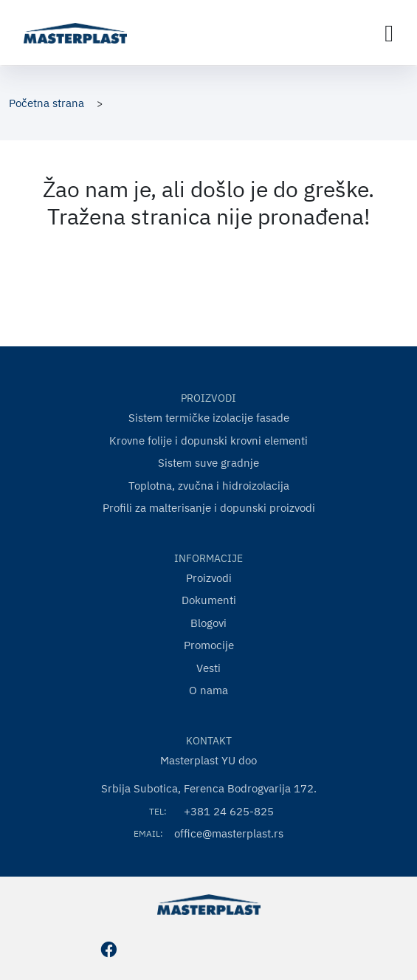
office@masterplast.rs (229, 833)
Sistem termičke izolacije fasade (209, 418)
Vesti (208, 668)
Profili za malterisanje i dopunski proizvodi (209, 508)
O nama (208, 690)
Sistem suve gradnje (208, 463)
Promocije (209, 645)
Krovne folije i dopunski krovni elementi (208, 441)
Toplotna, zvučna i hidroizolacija (209, 486)
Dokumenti (209, 600)
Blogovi (208, 623)
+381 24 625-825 (229, 811)
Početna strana (46, 103)
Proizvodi (209, 578)
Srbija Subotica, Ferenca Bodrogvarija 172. (209, 788)
